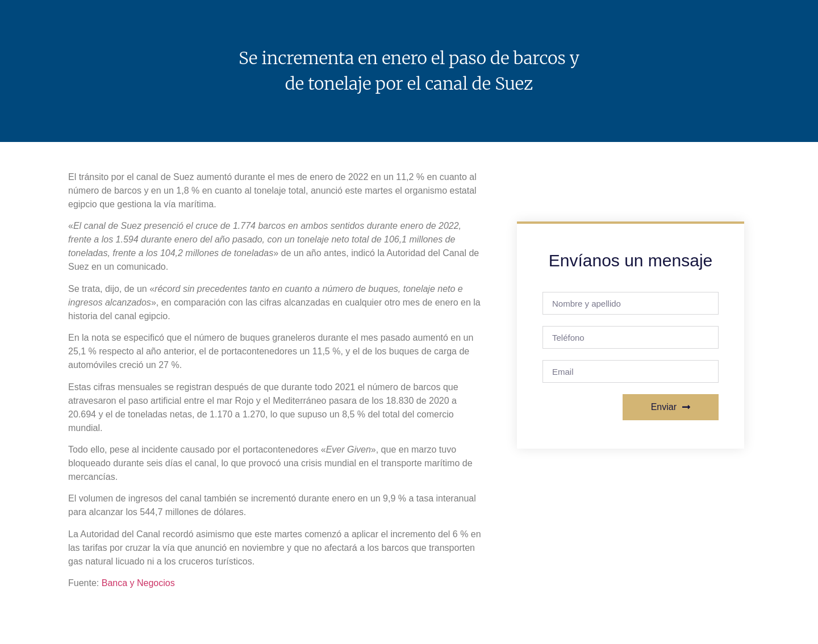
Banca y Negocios (138, 583)
